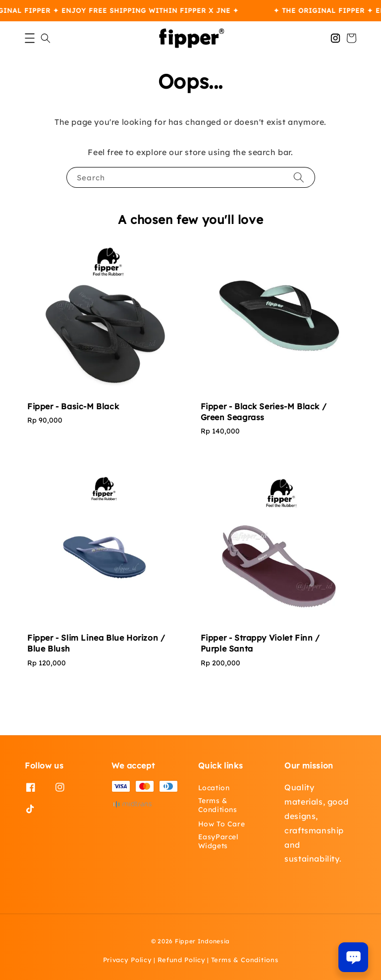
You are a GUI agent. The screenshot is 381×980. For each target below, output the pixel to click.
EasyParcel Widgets (218, 841)
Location (214, 788)
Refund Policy (182, 960)
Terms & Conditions (218, 805)
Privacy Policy (128, 960)
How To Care (222, 824)
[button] (30, 38)
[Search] (299, 177)
